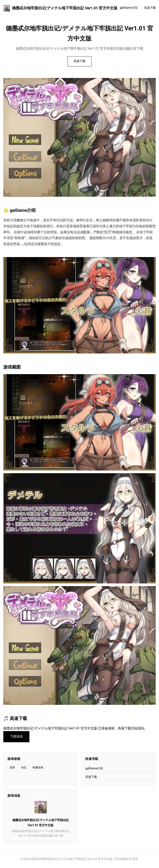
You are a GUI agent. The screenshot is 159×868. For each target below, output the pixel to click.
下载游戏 (16, 736)
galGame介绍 (129, 8)
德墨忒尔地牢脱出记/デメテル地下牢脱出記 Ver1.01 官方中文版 (60, 8)
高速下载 (150, 8)
